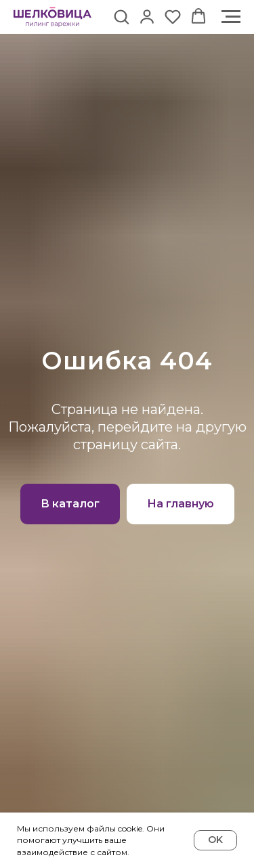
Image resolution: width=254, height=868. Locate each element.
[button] (121, 16)
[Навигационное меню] (231, 17)
